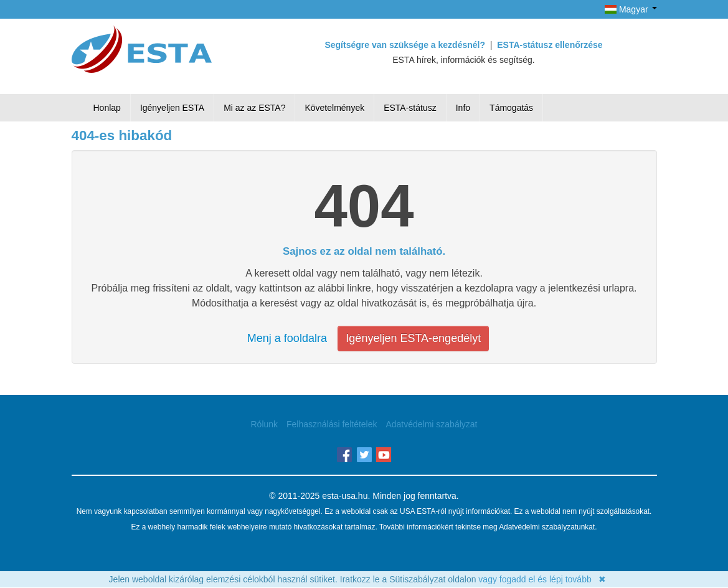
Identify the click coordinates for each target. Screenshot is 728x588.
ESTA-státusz (410, 108)
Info (463, 108)
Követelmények (334, 108)
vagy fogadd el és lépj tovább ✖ (542, 579)
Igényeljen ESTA (172, 108)
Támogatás (511, 108)
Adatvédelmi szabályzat (431, 424)
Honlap (107, 108)
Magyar (631, 9)
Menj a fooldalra (287, 338)
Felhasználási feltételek (332, 424)
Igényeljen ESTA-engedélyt (413, 338)
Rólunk (265, 424)
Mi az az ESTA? (254, 108)
